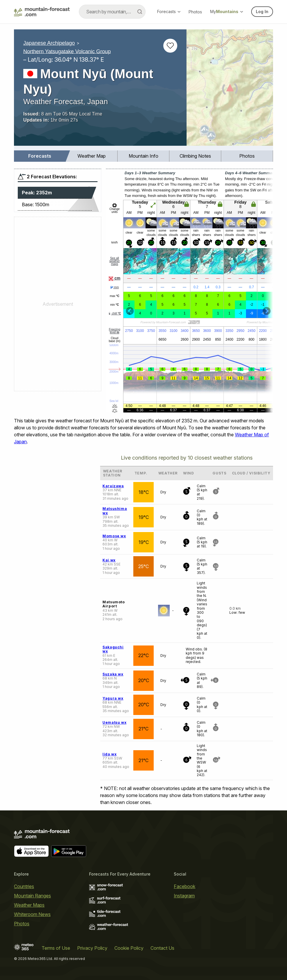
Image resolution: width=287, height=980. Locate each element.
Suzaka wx (113, 674)
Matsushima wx (115, 511)
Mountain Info (143, 156)
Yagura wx (113, 698)
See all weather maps (115, 261)
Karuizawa (113, 486)
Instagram (184, 896)
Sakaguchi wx (113, 649)
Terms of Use (56, 948)
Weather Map (92, 156)
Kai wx (109, 560)
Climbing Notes (195, 156)
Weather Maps (29, 905)
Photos (195, 12)
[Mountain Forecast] (42, 12)
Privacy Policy (92, 948)
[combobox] (112, 12)
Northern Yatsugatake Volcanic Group (67, 51)
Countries (24, 886)
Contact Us (162, 948)
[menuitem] (40, 156)
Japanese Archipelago (49, 43)
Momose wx (114, 536)
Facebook (185, 886)
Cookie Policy (129, 948)
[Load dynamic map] (230, 90)
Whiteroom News (32, 914)
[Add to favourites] (170, 46)
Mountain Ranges (32, 896)
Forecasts (169, 11)
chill (114, 313)
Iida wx (109, 754)
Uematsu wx (114, 722)
